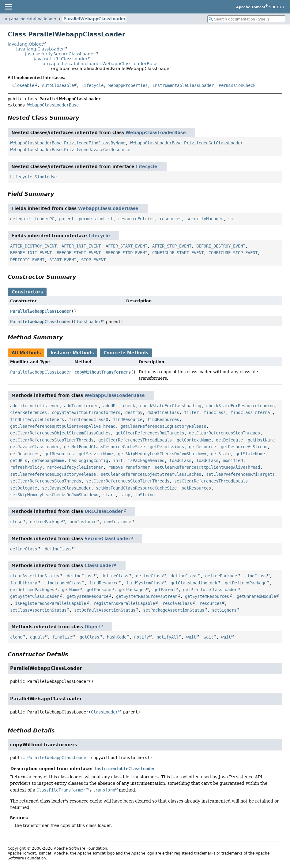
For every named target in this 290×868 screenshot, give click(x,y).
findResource (128, 419)
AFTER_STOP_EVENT (172, 246)
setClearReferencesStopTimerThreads (128, 481)
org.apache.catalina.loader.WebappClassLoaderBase (100, 64)
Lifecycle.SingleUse (33, 177)
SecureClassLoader (107, 538)
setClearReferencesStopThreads (46, 481)
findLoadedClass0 (89, 419)
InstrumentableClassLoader (183, 85)
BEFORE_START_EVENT (79, 253)
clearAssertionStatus (35, 576)
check (129, 406)
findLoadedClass (63, 583)
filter (191, 412)
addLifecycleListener (35, 406)
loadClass (180, 460)
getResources (25, 454)
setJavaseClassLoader (66, 488)
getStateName (250, 454)
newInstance (83, 522)
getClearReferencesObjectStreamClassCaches (60, 433)
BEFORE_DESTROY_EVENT (221, 246)
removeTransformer (129, 467)
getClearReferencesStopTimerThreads (52, 440)
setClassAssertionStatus (38, 610)
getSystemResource (88, 596)
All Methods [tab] (26, 353)
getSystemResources (207, 596)
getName (70, 590)
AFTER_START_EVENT (126, 246)
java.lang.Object (25, 44)
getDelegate (229, 440)
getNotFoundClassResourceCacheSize (104, 447)
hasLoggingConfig (89, 460)
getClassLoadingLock (194, 583)
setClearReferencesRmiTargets (240, 474)
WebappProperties (128, 85)
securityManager (205, 219)
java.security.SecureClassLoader (60, 54)
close (16, 522)
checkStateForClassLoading (171, 406)
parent (66, 219)
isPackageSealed (146, 460)
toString (145, 495)
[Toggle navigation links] (8, 7)
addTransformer (81, 406)
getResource (202, 447)
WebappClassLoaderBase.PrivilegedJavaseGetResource (70, 150)
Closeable (23, 85)
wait (191, 637)
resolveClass (177, 603)
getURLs (19, 460)
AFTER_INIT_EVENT (81, 246)
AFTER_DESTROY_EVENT (33, 246)
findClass (215, 412)
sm (231, 219)
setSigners (224, 610)
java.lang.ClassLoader (40, 49)
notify (141, 637)
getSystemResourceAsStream (147, 596)
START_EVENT (63, 260)
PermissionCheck (237, 85)
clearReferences (28, 412)
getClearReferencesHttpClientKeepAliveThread (63, 426)
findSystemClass (145, 583)
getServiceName (96, 454)
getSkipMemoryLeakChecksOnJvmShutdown (162, 454)
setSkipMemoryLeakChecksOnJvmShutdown (54, 495)
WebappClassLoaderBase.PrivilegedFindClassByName (68, 143)
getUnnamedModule (256, 596)
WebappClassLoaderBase (53, 105)
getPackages (132, 590)
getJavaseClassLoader (35, 447)
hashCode (117, 637)
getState (221, 454)
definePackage (46, 522)
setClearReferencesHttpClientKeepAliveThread (207, 467)
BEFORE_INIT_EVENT (31, 253)
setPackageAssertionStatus (174, 610)
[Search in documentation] (246, 19)
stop (125, 495)
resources (171, 219)
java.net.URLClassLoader (61, 59)
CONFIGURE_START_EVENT (178, 253)
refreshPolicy (26, 467)
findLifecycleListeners (37, 419)
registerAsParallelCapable (124, 603)
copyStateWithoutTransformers (86, 412)
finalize (62, 637)
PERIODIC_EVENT (27, 260)
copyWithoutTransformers (103, 372)
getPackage (99, 590)
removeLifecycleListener (75, 467)
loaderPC (44, 219)
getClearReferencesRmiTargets (150, 433)
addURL (111, 406)
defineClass (24, 549)
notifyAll (168, 637)
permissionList (96, 219)
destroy (134, 412)
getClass (89, 637)
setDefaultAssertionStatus (105, 610)
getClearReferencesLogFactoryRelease (163, 426)
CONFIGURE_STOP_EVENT (233, 253)
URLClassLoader (104, 511)
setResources (196, 488)
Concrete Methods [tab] (126, 353)
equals (37, 637)
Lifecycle (92, 85)
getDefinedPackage (246, 583)
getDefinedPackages (32, 590)
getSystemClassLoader (35, 596)
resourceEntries (136, 219)
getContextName (194, 440)
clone (16, 637)
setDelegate (24, 488)
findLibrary (24, 583)
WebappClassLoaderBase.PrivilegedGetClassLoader (186, 143)
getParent (164, 590)
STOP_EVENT (93, 260)
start (109, 495)
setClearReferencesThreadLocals (211, 481)
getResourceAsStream (244, 447)
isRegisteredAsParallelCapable (51, 603)
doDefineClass (163, 412)
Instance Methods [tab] (72, 353)
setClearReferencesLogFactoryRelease (53, 474)
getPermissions (167, 447)
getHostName (261, 440)
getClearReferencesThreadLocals (135, 440)
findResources (163, 419)
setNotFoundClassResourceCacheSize (136, 488)
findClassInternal (251, 412)
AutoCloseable (58, 85)
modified (233, 460)
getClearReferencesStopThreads (224, 433)
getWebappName (48, 460)
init (118, 460)
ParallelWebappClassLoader (94, 19)
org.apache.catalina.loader (30, 19)
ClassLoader (87, 322)
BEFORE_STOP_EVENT (126, 253)
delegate (20, 219)
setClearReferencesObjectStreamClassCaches (151, 474)
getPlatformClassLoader (210, 590)
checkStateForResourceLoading (240, 406)
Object (92, 627)
